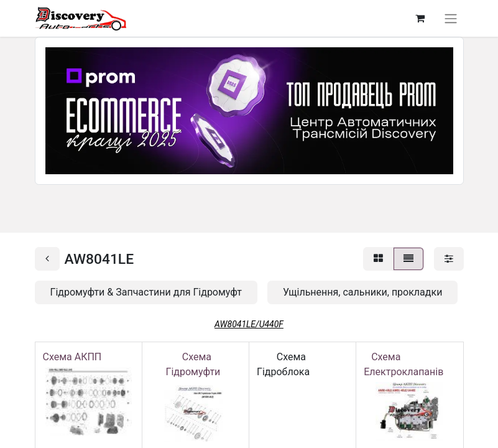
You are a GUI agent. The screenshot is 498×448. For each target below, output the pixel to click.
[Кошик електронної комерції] (420, 18)
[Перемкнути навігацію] (451, 18)
